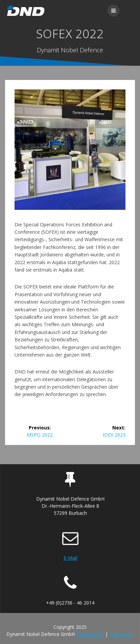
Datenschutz (90, 634)
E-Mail (70, 558)
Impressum (122, 634)
